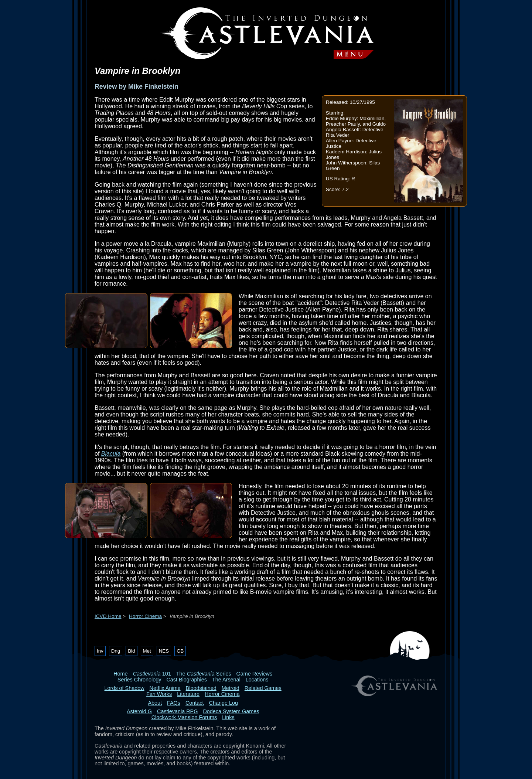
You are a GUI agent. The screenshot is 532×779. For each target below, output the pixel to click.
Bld (131, 651)
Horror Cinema (145, 616)
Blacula (111, 454)
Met (147, 651)
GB (180, 651)
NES (164, 651)
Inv (100, 651)
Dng (116, 651)
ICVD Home (108, 616)
